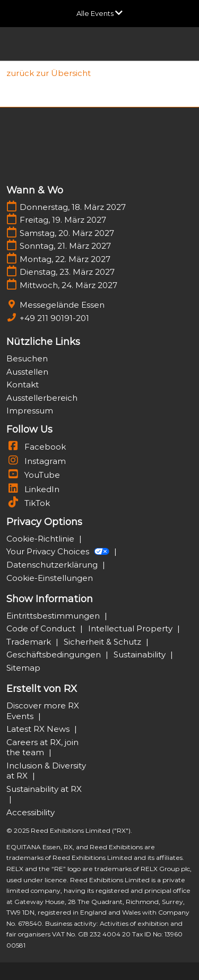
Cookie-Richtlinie (41, 539)
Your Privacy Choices (59, 551)
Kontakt (23, 385)
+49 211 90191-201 (54, 318)
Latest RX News (39, 729)
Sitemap (23, 668)
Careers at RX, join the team (42, 747)
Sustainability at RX (44, 789)
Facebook (36, 447)
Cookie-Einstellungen (50, 578)
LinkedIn (33, 489)
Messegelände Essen (62, 305)
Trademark (30, 642)
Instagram (36, 461)
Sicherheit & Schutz (103, 642)
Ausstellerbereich (42, 398)
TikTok (28, 503)
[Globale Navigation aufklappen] (99, 13)
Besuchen (27, 358)
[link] (49, 73)
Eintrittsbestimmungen (54, 616)
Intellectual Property (131, 628)
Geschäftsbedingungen (55, 654)
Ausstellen (27, 372)
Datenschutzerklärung (53, 565)
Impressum (30, 411)
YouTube (33, 475)
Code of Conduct (42, 628)
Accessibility (31, 812)
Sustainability (141, 654)
